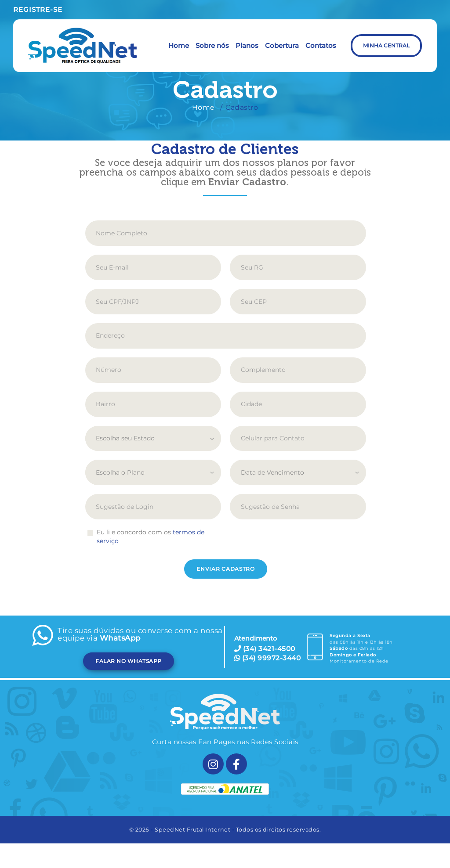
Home (203, 107)
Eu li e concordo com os (151, 537)
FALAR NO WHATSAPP (129, 661)
